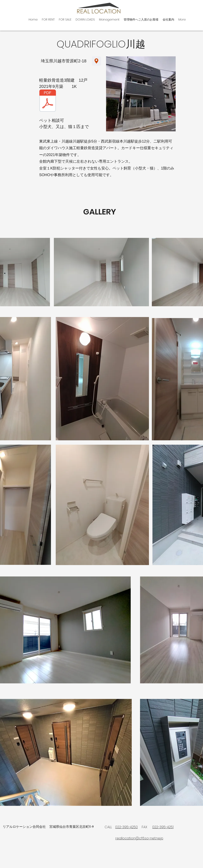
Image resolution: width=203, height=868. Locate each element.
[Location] (96, 61)
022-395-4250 (126, 827)
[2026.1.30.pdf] (48, 101)
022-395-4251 (163, 827)
